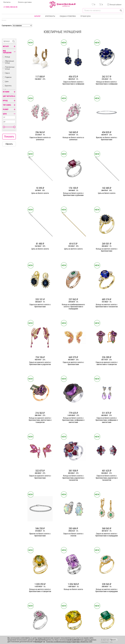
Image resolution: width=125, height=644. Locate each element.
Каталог (38, 16)
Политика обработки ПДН (82, 642)
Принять (113, 640)
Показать (9, 137)
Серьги (7, 73)
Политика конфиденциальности (109, 596)
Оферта (101, 600)
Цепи (7, 81)
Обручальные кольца (10, 62)
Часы (62, 609)
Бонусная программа (83, 592)
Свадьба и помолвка (68, 16)
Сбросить (9, 144)
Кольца (8, 57)
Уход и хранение (81, 600)
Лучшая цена (85, 16)
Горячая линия (103, 592)
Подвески (8, 77)
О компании (48, 592)
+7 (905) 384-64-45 (10, 7)
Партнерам (47, 600)
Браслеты (8, 86)
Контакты (7, 2)
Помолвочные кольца (10, 68)
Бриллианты (50, 16)
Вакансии (47, 609)
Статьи (46, 596)
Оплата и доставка (25, 2)
